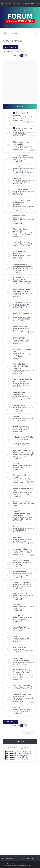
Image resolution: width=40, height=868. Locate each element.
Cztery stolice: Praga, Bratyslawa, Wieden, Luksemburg (21, 672)
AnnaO (28, 269)
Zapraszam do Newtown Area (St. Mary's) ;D (22, 380)
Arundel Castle (18, 616)
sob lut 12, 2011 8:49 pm (23, 419)
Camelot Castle (19, 406)
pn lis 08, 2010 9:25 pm (23, 456)
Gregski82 (29, 282)
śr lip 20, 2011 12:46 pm (23, 371)
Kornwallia (17, 178)
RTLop (28, 158)
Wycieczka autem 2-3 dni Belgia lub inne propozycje (23, 452)
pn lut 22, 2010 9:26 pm (23, 540)
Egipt (15, 636)
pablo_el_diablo (18, 355)
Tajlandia (16, 167)
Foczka (28, 408)
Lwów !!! (16, 464)
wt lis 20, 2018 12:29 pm (22, 182)
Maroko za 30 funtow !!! (22, 549)
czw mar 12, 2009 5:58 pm (21, 711)
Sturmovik (29, 255)
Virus (27, 493)
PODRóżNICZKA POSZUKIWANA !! (20, 279)
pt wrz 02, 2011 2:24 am (23, 341)
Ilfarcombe (17, 708)
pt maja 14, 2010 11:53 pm (22, 494)
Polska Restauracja (20, 327)
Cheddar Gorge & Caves (22, 694)
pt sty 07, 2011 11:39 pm (23, 429)
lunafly (28, 479)
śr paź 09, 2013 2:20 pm (23, 294)
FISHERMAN (29, 317)
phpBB (12, 864)
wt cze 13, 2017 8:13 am (23, 207)
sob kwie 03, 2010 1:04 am (23, 529)
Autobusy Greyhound (21, 561)
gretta (27, 169)
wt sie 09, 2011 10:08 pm (22, 356)
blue (27, 607)
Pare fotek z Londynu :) (22, 685)
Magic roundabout (20, 594)
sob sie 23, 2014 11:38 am (21, 257)
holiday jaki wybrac (20, 156)
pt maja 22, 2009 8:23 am (23, 677)
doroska (28, 517)
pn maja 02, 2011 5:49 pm (23, 408)
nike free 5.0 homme (21, 242)
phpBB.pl (27, 866)
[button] (26, 56)
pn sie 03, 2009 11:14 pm (21, 640)
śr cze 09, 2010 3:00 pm (21, 467)
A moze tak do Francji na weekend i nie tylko (23, 290)
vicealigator (29, 551)
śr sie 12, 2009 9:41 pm (23, 630)
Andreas (28, 585)
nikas (27, 146)
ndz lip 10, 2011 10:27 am (21, 398)
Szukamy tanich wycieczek (20, 114)
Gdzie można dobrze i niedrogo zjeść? (21, 143)
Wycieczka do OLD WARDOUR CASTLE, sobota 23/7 (21, 366)
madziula (29, 466)
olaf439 (28, 191)
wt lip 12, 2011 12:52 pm (21, 385)
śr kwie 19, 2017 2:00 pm (22, 235)
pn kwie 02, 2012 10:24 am (23, 319)
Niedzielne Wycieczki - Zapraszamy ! (23, 129)
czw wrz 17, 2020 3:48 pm (23, 170)
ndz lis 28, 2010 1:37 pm (22, 445)
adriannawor (30, 180)
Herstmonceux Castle (21, 502)
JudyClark (29, 244)
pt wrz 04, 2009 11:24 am (23, 608)
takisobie (28, 132)
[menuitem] (7, 3)
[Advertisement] (20, 81)
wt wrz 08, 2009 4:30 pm (23, 597)
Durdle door (17, 538)
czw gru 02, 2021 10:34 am (23, 147)
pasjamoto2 (29, 233)
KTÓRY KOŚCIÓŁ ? (20, 338)
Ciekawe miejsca (13, 41)
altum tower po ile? (20, 189)
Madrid (15, 526)
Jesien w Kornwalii (20, 572)
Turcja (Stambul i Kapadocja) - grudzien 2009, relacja (21, 513)
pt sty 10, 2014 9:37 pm (23, 269)
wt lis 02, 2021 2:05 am (23, 159)
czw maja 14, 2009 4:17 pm (23, 689)
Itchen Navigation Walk (22, 302)
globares (28, 328)
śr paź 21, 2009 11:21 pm (23, 574)
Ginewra (28, 293)
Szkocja (16, 417)
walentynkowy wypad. (21, 426)
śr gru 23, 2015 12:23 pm (23, 133)
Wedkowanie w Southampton (19, 217)
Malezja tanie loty (20, 627)
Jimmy (28, 676)
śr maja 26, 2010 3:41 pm (23, 480)
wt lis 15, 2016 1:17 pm (20, 119)
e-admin (28, 304)
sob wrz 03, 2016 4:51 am (21, 246)
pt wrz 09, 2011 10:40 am (23, 329)
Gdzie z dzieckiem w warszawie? (21, 230)
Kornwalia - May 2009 (21, 583)
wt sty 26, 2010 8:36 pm (23, 563)
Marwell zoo (17, 605)
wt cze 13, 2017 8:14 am (23, 192)
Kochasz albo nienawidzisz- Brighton (22, 659)
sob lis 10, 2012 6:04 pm (21, 306)
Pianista (28, 563)
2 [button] (24, 56)
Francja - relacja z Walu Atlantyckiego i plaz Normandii (22, 203)
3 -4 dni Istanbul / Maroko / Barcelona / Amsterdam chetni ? (23, 439)
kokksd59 (29, 117)
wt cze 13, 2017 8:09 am (23, 221)
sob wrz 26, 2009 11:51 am (22, 586)
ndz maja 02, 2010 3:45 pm (23, 505)
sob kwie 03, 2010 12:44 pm (22, 519)
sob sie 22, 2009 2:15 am (23, 619)
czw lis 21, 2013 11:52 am (21, 283)
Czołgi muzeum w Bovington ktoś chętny (22, 266)
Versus (28, 596)
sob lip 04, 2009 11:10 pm (23, 663)
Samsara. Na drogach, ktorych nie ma (21, 394)
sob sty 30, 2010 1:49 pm (22, 553)
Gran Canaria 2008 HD (21, 647)
